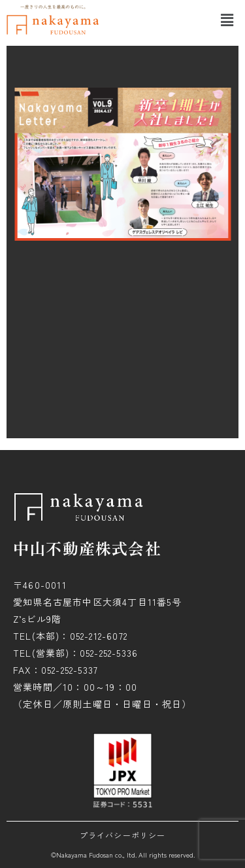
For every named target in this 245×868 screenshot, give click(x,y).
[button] (227, 19)
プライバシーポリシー (123, 835)
